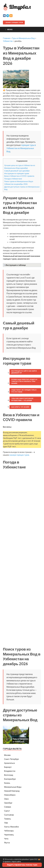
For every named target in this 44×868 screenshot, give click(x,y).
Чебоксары (9, 831)
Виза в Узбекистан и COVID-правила (19, 176)
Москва (7, 755)
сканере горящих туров (19, 455)
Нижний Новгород (12, 791)
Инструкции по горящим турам (17, 173)
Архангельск (9, 763)
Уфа (6, 823)
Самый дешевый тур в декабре (17, 171)
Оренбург (8, 803)
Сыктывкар (9, 815)
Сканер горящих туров (14, 22)
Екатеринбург (10, 779)
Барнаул (8, 767)
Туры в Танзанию (20, 739)
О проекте (7, 862)
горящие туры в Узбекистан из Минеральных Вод (21, 148)
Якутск (7, 843)
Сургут (7, 811)
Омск (6, 799)
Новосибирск (10, 795)
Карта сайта (16, 862)
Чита (6, 839)
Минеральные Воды (13, 787)
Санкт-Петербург (11, 759)
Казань (7, 783)
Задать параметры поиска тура (22, 865)
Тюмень (8, 819)
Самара (8, 807)
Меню (10, 29)
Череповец (9, 835)
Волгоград (9, 775)
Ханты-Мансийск (11, 827)
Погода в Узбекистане (13, 179)
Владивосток (10, 771)
